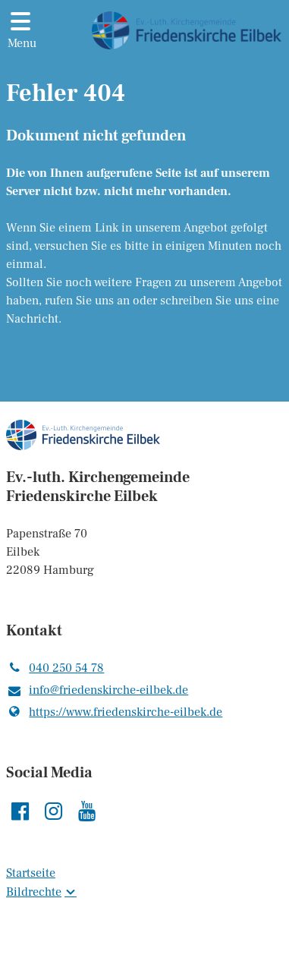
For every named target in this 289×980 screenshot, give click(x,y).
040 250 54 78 (55, 668)
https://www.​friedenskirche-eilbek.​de (114, 712)
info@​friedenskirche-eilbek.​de (97, 691)
